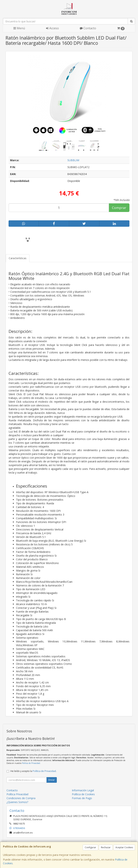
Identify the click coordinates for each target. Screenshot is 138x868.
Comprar (119, 208)
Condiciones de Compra (21, 798)
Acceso (52, 28)
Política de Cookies (83, 794)
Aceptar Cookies (124, 847)
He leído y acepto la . (33, 771)
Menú (19, 28)
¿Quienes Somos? (17, 802)
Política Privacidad (17, 794)
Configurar (90, 847)
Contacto (88, 28)
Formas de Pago (82, 798)
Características (18, 258)
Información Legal (83, 790)
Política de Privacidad (31, 763)
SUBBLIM (73, 160)
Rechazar (106, 847)
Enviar (52, 780)
